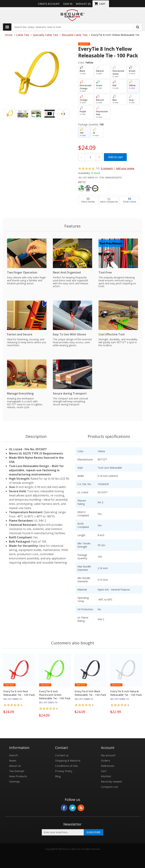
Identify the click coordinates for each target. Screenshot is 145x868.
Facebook (64, 808)
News (13, 760)
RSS (81, 808)
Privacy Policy (64, 771)
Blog (58, 776)
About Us (15, 766)
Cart (104, 771)
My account (108, 755)
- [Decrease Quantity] (81, 157)
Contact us (62, 755)
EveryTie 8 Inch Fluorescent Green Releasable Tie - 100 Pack (55, 695)
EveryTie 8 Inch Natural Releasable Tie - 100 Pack (126, 693)
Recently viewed (111, 781)
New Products (18, 776)
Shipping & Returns (68, 760)
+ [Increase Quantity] (99, 157)
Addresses (108, 766)
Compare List (109, 787)
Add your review (125, 168)
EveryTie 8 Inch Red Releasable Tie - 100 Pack (19, 693)
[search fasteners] (137, 27)
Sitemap (14, 781)
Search (14, 755)
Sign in (68, 4)
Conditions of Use (66, 766)
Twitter (72, 808)
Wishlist (106, 776)
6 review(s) (107, 168)
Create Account (49, 4)
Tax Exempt (17, 771)
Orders (106, 760)
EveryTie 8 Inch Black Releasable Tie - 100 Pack (90, 693)
